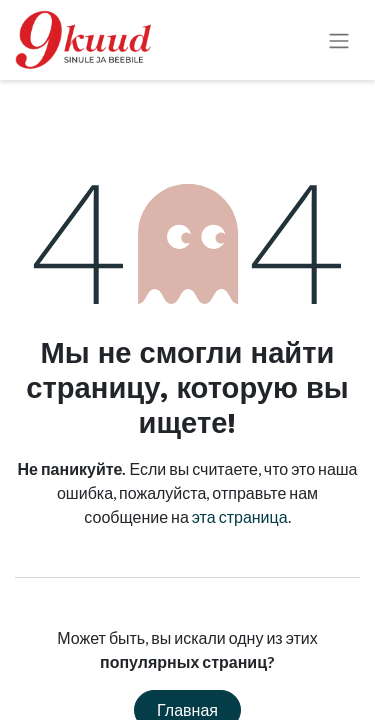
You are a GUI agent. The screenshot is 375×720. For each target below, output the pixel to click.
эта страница (240, 516)
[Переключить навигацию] (339, 40)
